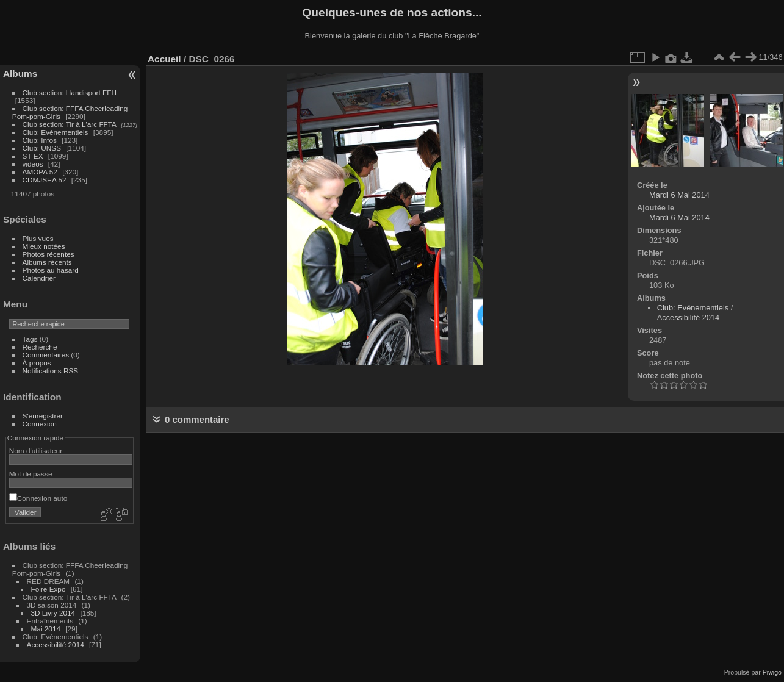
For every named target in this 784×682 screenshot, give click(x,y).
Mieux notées (44, 246)
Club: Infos (40, 140)
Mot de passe (31, 474)
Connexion (40, 424)
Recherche (40, 347)
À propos (37, 363)
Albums (20, 74)
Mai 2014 (46, 629)
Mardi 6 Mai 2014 (679, 195)
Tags (30, 339)
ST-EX (33, 156)
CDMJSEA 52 (45, 180)
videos (33, 164)
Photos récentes (49, 254)
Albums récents (47, 262)
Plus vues (38, 238)
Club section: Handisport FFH (70, 92)
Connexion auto (38, 498)
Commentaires (46, 355)
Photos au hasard (51, 270)
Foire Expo (49, 589)
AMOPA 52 (40, 172)
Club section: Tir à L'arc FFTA (70, 124)
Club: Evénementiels (56, 132)
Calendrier (39, 278)
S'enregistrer (43, 416)
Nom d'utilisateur (36, 450)
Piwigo (772, 672)
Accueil (164, 59)
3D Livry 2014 (53, 613)
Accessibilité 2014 (56, 644)
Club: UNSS (42, 148)
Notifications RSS (51, 371)
